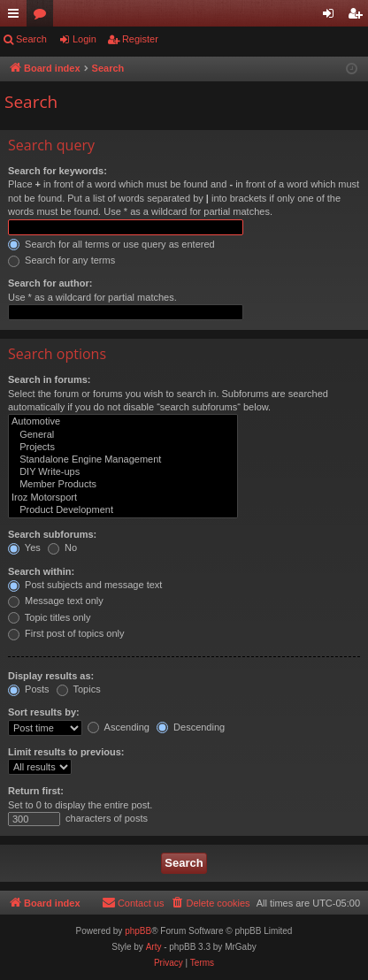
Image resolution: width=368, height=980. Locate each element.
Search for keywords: (57, 171)
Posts (29, 689)
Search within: (41, 571)
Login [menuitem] (332, 17)
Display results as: (51, 676)
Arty (154, 947)
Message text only (56, 601)
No (62, 547)
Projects (123, 448)
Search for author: (50, 283)
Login (84, 39)
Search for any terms (61, 260)
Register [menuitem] (359, 17)
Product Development (123, 510)
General (123, 435)
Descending (191, 727)
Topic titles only (49, 617)
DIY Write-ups (123, 472)
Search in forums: (50, 379)
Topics (79, 689)
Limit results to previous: (66, 752)
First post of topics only (66, 633)
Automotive (123, 422)
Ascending (119, 727)
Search (31, 39)
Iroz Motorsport (123, 498)
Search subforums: (52, 534)
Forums (43, 17)
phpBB (138, 931)
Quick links (17, 17)
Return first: (36, 791)
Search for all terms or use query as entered (111, 244)
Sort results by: (44, 712)
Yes (24, 547)
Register (140, 39)
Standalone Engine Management (123, 460)
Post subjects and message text (85, 585)
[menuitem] (210, 903)
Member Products (123, 485)
